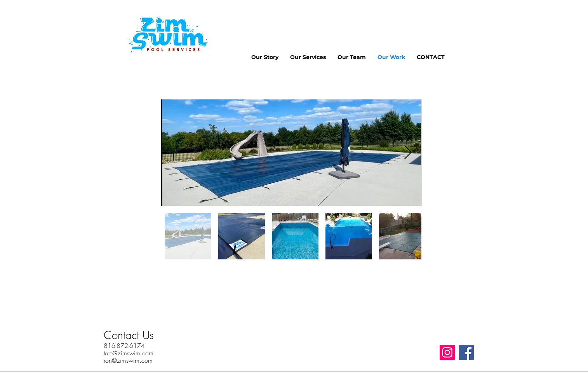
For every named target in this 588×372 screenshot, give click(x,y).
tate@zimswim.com (129, 353)
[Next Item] (408, 153)
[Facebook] (466, 352)
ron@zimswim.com (128, 360)
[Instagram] (447, 352)
